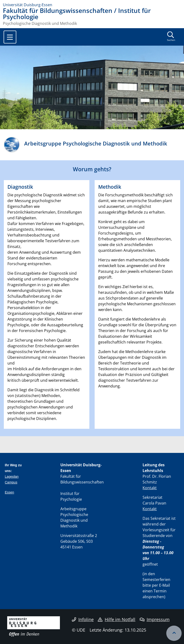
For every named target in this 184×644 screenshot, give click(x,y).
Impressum (155, 619)
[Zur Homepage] (92, 5)
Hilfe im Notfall (117, 619)
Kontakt (150, 488)
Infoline (83, 619)
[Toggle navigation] (10, 37)
